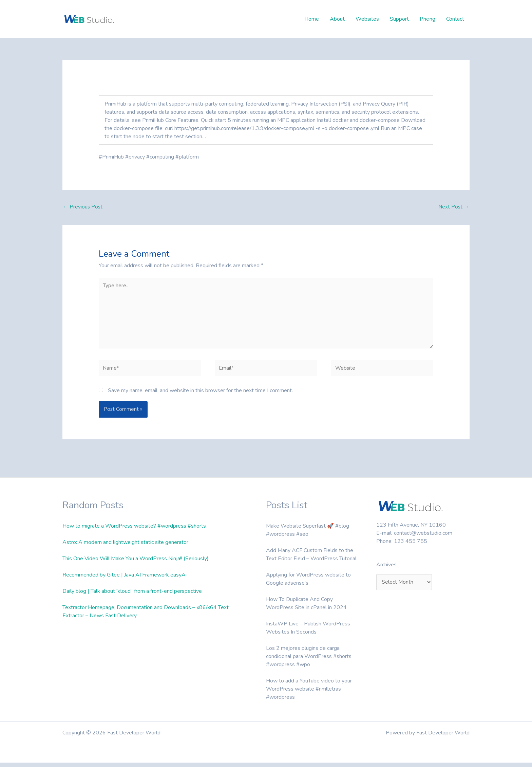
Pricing (427, 19)
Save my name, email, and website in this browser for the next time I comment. (200, 395)
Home (312, 19)
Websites (367, 19)
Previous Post (83, 207)
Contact (455, 19)
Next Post (453, 207)
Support (399, 19)
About (337, 19)
